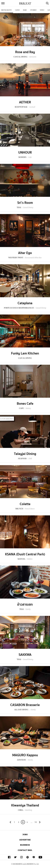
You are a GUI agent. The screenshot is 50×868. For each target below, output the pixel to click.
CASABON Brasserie (25, 705)
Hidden (30, 559)
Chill (30, 459)
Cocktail (32, 107)
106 (36, 823)
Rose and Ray (25, 52)
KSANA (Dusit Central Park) (25, 554)
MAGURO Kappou (25, 755)
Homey (28, 408)
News (42, 10)
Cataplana (25, 303)
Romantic (33, 57)
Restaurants (7, 10)
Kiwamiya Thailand (25, 805)
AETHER (25, 102)
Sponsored (45, 747)
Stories (33, 10)
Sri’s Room (25, 203)
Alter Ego (25, 253)
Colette (25, 504)
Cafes (17, 10)
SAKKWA (25, 655)
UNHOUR (25, 153)
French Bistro (30, 509)
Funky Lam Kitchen (25, 353)
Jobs (25, 834)
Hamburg (29, 810)
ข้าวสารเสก (25, 605)
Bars (25, 10)
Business (25, 845)
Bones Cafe (25, 404)
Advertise (25, 840)
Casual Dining (28, 207)
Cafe (30, 157)
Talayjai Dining (25, 454)
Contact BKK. (25, 850)
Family (28, 609)
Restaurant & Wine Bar (33, 258)
